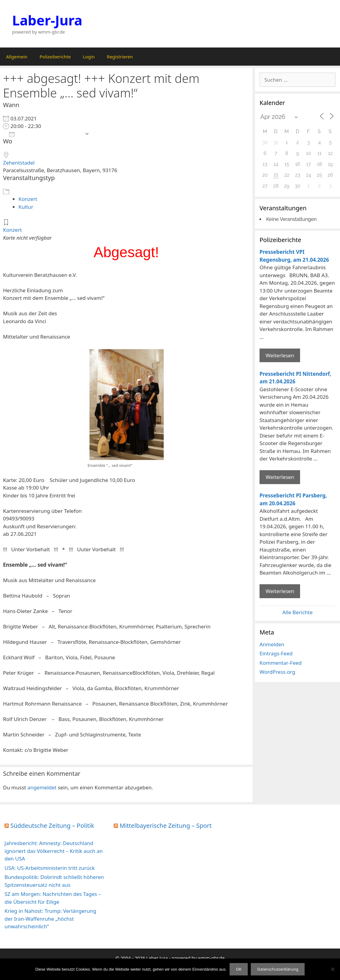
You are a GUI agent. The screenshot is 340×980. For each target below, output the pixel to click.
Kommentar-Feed (281, 663)
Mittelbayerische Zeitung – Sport (166, 826)
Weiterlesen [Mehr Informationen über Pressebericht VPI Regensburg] (280, 355)
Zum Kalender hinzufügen (45, 134)
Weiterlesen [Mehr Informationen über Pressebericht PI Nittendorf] (280, 477)
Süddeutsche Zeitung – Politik (52, 826)
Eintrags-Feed (276, 653)
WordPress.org (277, 672)
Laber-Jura (47, 20)
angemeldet (42, 787)
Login (89, 57)
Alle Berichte (297, 612)
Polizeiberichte (55, 57)
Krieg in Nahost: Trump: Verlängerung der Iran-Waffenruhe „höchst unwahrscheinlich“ (50, 919)
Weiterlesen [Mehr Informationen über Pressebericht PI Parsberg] (280, 591)
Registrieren (120, 57)
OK (239, 969)
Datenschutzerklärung (278, 969)
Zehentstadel (19, 163)
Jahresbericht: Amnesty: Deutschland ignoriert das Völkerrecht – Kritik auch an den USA (54, 851)
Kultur (26, 207)
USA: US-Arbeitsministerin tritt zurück (50, 868)
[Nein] (332, 969)
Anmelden (272, 644)
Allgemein (17, 57)
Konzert (28, 199)
